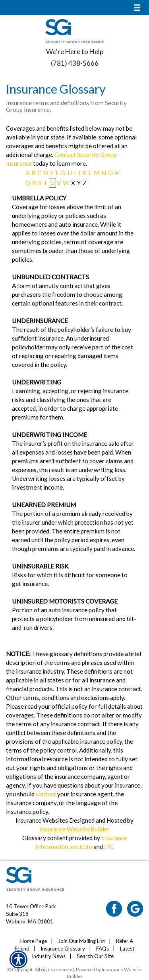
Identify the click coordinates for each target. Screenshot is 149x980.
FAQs (103, 949)
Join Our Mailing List (81, 941)
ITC (109, 847)
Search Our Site (95, 956)
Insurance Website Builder (75, 829)
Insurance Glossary (63, 949)
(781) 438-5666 (75, 63)
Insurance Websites (42, 820)
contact (46, 794)
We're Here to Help (75, 52)
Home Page (34, 941)
